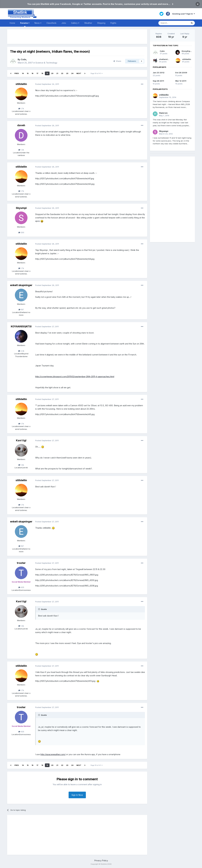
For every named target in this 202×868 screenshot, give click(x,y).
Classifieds (51, 23)
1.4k (21, 465)
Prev (17, 73)
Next (79, 73)
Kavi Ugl (21, 440)
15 (28, 73)
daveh (21, 125)
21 (57, 73)
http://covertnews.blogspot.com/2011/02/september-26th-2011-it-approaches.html (75, 377)
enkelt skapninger (21, 285)
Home (12, 23)
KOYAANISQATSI (21, 326)
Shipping (101, 23)
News (38, 23)
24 (72, 73)
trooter (21, 563)
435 (21, 587)
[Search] (174, 23)
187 (21, 309)
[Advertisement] (77, 37)
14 (23, 73)
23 (67, 73)
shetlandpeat (165, 59)
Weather (88, 23)
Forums (25, 24)
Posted (47, 84)
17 (37, 73)
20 (52, 73)
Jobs (64, 23)
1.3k (21, 150)
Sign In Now (77, 795)
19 (47, 73)
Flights (113, 23)
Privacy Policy (101, 860)
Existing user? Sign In (184, 14)
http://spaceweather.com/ (53, 754)
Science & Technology (46, 63)
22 (62, 73)
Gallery (75, 23)
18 (42, 73)
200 (21, 232)
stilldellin (21, 84)
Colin (24, 59)
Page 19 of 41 (97, 73)
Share (117, 61)
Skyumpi (21, 208)
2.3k (21, 351)
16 (32, 73)
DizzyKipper (187, 51)
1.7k (21, 109)
